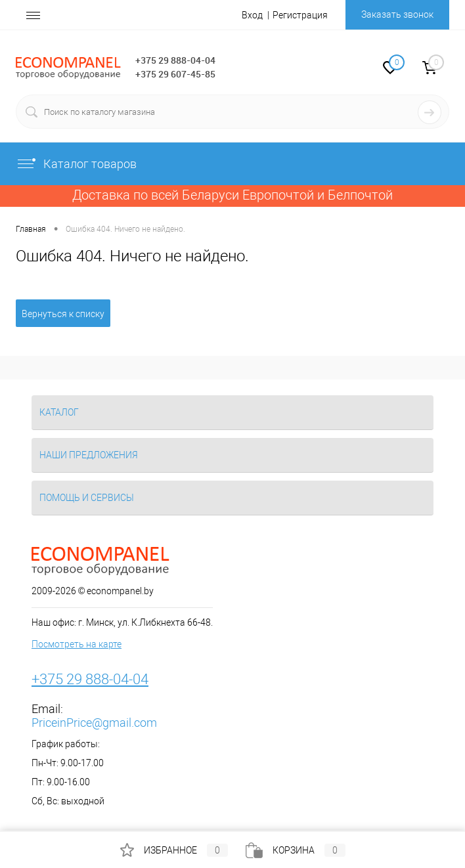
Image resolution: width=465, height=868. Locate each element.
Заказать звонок (397, 14)
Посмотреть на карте (77, 644)
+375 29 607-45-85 (175, 74)
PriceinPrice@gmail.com (94, 723)
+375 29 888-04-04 (175, 60)
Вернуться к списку (63, 314)
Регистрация (300, 15)
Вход (252, 15)
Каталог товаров (76, 164)
